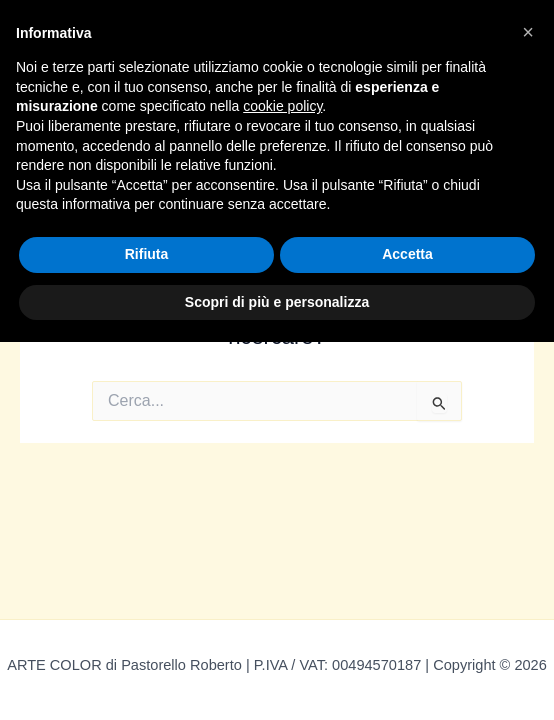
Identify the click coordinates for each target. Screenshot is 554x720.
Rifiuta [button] (147, 254)
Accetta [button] (407, 254)
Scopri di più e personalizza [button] (277, 302)
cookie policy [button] (282, 106)
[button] (528, 32)
